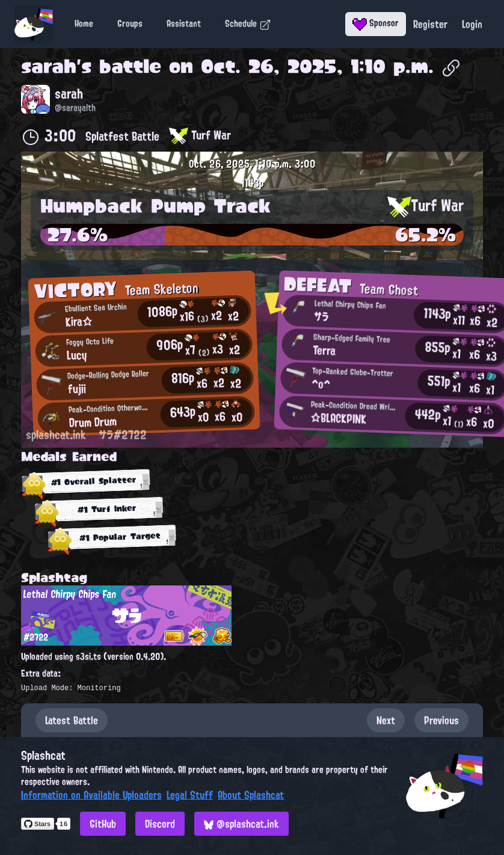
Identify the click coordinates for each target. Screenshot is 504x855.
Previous (441, 720)
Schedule (248, 23)
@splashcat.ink (241, 824)
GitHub (103, 824)
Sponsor (376, 23)
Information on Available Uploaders (91, 795)
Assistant (184, 23)
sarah (49, 66)
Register (430, 24)
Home (84, 23)
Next (386, 720)
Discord (160, 824)
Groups (130, 23)
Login (472, 24)
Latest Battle (72, 720)
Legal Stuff (190, 795)
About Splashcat (251, 795)
